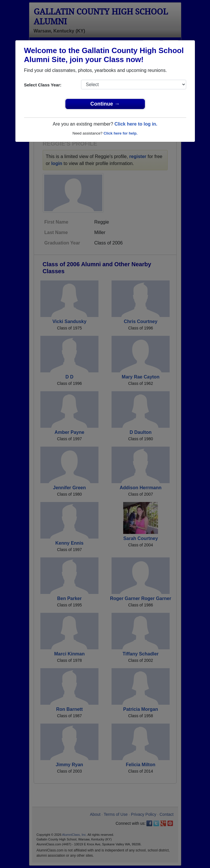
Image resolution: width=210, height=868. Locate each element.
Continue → (105, 104)
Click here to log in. (136, 124)
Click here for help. (120, 133)
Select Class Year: (43, 85)
